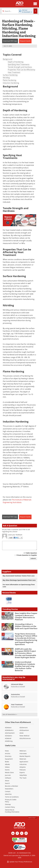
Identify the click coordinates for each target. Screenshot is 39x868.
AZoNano (8, 728)
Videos (7, 767)
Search (7, 783)
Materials (23, 759)
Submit (33, 558)
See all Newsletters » (10, 714)
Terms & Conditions (12, 797)
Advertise (8, 794)
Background (8, 59)
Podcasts (23, 770)
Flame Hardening (10, 80)
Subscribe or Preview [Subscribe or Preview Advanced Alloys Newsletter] (18, 686)
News (7, 751)
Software (8, 778)
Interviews (23, 753)
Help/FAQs (23, 775)
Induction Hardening (11, 83)
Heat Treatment (17, 705)
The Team (23, 778)
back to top (32, 818)
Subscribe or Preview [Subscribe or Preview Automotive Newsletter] (18, 697)
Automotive (15, 694)
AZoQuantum (24, 730)
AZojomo (23, 767)
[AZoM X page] (22, 833)
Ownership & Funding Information (12, 811)
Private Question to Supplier (27, 555)
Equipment (9, 759)
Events (7, 770)
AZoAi (22, 733)
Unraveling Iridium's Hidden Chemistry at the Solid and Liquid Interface (26, 626)
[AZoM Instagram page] (26, 833)
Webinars (23, 751)
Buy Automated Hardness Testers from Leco (19, 576)
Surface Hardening (10, 75)
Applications (24, 762)
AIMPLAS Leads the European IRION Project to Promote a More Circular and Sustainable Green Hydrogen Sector (25, 653)
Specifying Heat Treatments (19, 64)
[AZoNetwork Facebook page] (17, 833)
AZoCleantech (10, 733)
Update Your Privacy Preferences (19, 862)
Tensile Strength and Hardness (20, 67)
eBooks (7, 764)
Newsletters (9, 789)
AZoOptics (9, 736)
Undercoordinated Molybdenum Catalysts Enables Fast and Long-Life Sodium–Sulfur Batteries (25, 666)
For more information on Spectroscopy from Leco (19, 586)
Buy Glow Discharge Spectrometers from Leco (19, 580)
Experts (22, 772)
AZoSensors (24, 728)
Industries (23, 764)
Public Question (31, 553)
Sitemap (8, 804)
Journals (8, 775)
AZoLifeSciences (25, 738)
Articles (8, 753)
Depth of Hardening (16, 62)
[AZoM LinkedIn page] (13, 833)
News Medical (24, 736)
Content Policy (10, 807)
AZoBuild (8, 738)
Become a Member (12, 786)
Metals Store (9, 772)
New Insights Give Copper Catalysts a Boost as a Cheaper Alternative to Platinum (26, 616)
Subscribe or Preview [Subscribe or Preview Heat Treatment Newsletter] (18, 707)
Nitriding (6, 78)
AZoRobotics (9, 730)
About (7, 781)
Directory (8, 756)
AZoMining (9, 741)
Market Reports (25, 756)
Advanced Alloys (17, 684)
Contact (8, 791)
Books (7, 762)
